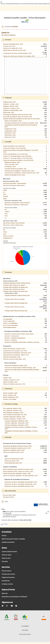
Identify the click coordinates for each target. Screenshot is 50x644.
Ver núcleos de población (9, 35)
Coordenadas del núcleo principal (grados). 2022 (17, 53)
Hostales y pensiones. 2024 (11, 380)
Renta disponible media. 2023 (13, 463)
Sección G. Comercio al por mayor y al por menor (19, 334)
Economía (17, 272)
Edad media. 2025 (9, 112)
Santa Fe (5, 33)
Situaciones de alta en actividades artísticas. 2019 (19, 486)
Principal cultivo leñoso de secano (15, 307)
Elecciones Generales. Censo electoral (15, 183)
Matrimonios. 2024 (10, 137)
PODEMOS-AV (8, 238)
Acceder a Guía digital (10, 399)
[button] (3, 27)
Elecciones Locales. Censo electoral (14, 223)
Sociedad (17, 142)
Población (17, 98)
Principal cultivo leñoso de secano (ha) (16, 311)
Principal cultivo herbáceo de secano (14, 289)
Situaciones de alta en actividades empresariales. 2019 (21, 482)
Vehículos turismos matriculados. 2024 (14, 359)
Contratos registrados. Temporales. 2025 (16, 423)
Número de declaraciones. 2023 (14, 459)
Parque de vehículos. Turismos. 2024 (14, 349)
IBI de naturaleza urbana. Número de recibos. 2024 (18, 469)
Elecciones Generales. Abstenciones (14, 185)
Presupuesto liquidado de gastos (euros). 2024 (17, 448)
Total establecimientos (10, 327)
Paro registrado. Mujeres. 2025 (12, 408)
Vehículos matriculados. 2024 (12, 357)
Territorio (16, 40)
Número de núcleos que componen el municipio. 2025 (19, 56)
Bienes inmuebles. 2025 (10, 393)
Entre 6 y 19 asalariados (10, 323)
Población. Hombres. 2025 (11, 104)
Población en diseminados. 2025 (13, 110)
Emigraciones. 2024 (10, 129)
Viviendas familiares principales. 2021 (16, 169)
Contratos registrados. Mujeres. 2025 (14, 417)
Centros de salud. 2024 (11, 164)
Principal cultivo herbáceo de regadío (14, 285)
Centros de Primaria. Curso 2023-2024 (14, 148)
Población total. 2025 (9, 102)
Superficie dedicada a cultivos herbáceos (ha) (17, 283)
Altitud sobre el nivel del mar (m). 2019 (14, 50)
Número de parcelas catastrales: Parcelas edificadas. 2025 (20, 476)
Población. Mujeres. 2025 (11, 106)
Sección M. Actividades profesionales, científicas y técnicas (22, 342)
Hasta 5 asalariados (9, 321)
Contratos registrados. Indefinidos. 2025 (16, 421)
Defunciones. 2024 (10, 135)
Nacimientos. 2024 (10, 133)
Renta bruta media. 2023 (12, 461)
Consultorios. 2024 (10, 167)
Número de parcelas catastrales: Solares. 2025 (17, 473)
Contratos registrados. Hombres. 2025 (14, 419)
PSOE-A (7, 212)
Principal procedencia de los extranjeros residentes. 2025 (21, 123)
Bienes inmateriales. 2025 (11, 397)
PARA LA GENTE (8, 236)
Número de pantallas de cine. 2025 (15, 175)
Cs (5, 218)
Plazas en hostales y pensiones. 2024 (14, 384)
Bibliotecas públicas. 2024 (12, 162)
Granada (15, 27)
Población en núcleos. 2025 (11, 108)
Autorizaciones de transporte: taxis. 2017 (15, 351)
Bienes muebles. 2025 (10, 395)
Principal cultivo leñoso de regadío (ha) (16, 303)
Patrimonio (17, 389)
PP (4, 192)
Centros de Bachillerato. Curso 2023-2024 (15, 154)
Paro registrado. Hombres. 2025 (13, 411)
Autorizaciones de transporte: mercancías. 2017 (17, 353)
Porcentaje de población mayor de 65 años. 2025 (18, 117)
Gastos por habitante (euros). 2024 (13, 452)
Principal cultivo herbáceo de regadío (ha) (15, 287)
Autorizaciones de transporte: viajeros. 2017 (16, 355)
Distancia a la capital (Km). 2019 (13, 48)
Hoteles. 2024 (7, 378)
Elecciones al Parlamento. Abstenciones (16, 205)
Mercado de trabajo (20, 404)
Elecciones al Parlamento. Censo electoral (17, 203)
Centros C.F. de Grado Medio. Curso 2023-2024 (17, 156)
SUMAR (6, 197)
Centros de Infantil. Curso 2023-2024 (14, 146)
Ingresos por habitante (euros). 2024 (14, 450)
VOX (5, 194)
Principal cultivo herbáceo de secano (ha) (15, 291)
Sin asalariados (8, 319)
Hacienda (17, 437)
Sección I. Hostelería (11, 340)
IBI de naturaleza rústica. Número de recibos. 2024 (18, 471)
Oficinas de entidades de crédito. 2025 (16, 365)
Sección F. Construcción (12, 336)
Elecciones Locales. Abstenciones (13, 225)
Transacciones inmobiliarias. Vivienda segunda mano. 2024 (22, 173)
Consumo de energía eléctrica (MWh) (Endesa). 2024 (20, 368)
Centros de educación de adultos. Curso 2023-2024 (18, 160)
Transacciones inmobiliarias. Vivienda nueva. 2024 (19, 171)
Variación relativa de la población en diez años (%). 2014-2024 (21, 119)
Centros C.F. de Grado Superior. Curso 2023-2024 (18, 158)
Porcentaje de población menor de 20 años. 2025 (18, 115)
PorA (6, 216)
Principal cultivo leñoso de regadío (15, 299)
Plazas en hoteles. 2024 (10, 382)
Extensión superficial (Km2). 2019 (13, 44)
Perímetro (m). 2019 (9, 46)
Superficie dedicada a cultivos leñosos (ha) (17, 295)
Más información (19, 491)
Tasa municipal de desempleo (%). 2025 (15, 415)
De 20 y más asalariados (10, 325)
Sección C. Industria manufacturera (15, 338)
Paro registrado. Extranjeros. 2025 (13, 413)
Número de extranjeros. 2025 (13, 121)
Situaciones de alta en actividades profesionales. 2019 (20, 484)
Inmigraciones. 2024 (11, 131)
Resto (5, 199)
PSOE (5, 190)
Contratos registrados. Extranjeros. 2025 (16, 425)
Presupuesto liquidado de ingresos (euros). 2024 (17, 446)
